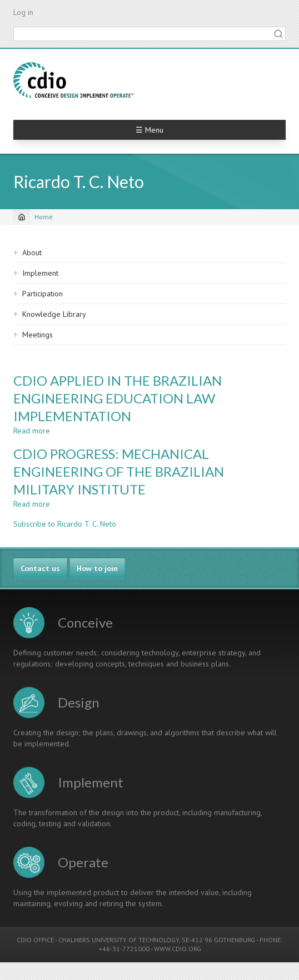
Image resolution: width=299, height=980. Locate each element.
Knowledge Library (54, 314)
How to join (97, 568)
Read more (32, 431)
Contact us (40, 568)
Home (44, 217)
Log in (23, 12)
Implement (40, 273)
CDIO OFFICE (35, 940)
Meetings (38, 335)
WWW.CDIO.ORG (178, 949)
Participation (43, 294)
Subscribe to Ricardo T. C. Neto (65, 524)
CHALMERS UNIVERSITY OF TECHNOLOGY (119, 940)
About (32, 252)
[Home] (22, 217)
